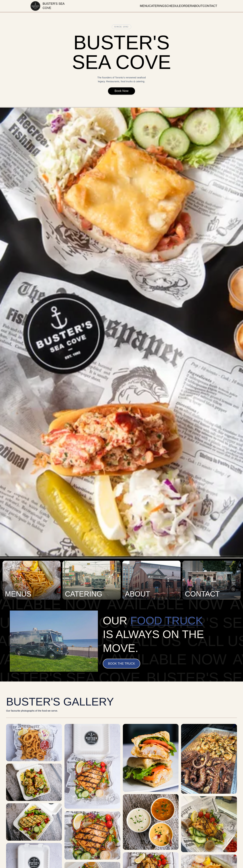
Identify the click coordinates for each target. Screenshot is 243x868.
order (187, 6)
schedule (173, 6)
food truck (167, 621)
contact (210, 6)
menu (144, 6)
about (197, 6)
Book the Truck (122, 664)
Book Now (122, 92)
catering (157, 6)
